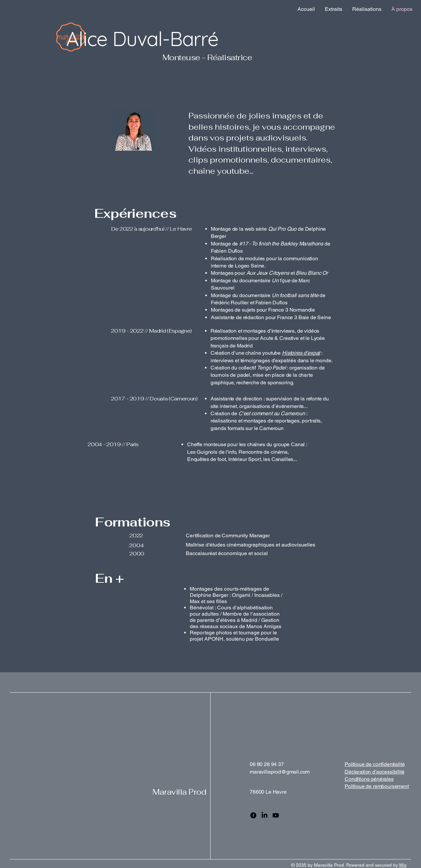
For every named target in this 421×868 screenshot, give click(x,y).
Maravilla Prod (179, 792)
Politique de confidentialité (375, 764)
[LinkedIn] (265, 815)
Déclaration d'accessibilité (375, 772)
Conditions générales (369, 779)
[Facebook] (253, 815)
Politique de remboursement (377, 786)
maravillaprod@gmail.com (280, 772)
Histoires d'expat (301, 353)
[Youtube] (276, 815)
